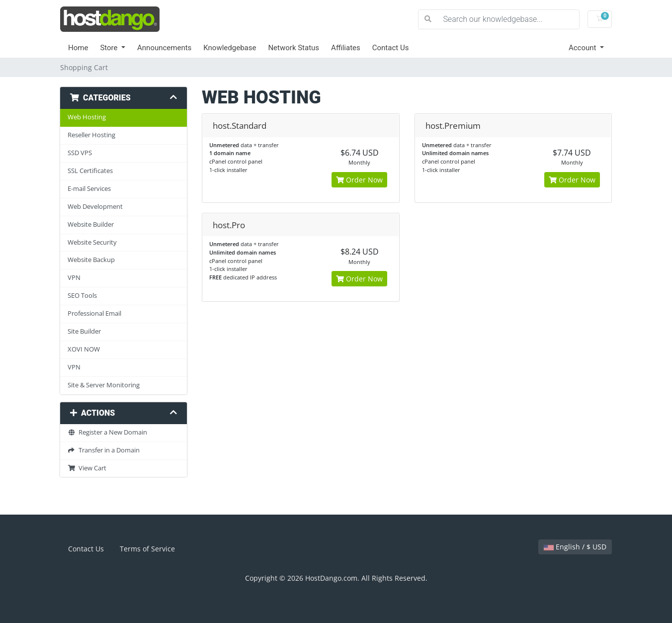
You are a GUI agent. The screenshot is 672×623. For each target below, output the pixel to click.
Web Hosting (87, 117)
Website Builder (91, 224)
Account (583, 48)
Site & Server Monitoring (104, 385)
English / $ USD (575, 547)
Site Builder (84, 331)
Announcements (164, 48)
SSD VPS (80, 153)
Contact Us (391, 48)
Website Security (92, 242)
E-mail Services (89, 189)
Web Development (95, 207)
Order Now (359, 180)
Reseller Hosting (91, 135)
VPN (74, 278)
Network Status (294, 48)
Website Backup (91, 260)
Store (110, 48)
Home (78, 48)
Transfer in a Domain (104, 450)
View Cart (87, 468)
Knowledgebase (230, 48)
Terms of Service (147, 549)
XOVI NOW (84, 349)
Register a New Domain (107, 432)
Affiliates (346, 48)
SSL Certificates (90, 171)
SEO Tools (82, 296)
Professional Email (94, 313)
